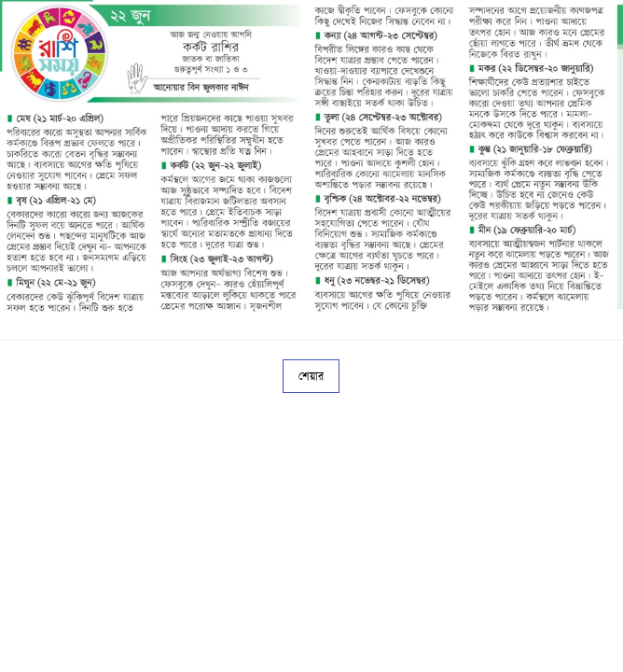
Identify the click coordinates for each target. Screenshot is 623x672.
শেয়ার (311, 376)
